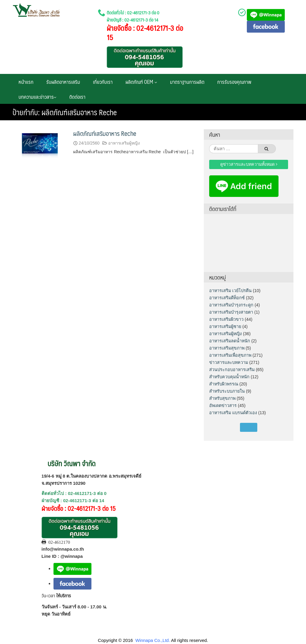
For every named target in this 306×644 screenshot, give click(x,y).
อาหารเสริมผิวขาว (226, 319)
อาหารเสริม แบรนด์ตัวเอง (233, 413)
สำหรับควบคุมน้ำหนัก (229, 377)
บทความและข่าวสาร (38, 97)
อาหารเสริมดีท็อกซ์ (227, 298)
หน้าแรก (26, 82)
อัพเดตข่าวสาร (223, 405)
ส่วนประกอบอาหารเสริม (232, 370)
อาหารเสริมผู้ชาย (225, 326)
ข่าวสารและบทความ (229, 362)
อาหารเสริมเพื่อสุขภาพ (230, 355)
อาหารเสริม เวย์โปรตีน (230, 291)
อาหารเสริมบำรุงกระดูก (231, 305)
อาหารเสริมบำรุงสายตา (231, 312)
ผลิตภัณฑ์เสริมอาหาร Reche (105, 133)
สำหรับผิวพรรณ (224, 384)
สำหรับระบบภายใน (227, 391)
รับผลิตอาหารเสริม (63, 82)
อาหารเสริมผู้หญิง (124, 143)
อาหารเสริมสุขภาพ (227, 348)
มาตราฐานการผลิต (187, 82)
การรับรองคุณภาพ (234, 82)
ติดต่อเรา (77, 97)
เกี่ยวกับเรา (103, 82)
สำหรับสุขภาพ (222, 398)
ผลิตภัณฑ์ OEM (141, 82)
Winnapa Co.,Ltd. (153, 640)
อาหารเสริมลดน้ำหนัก (230, 341)
